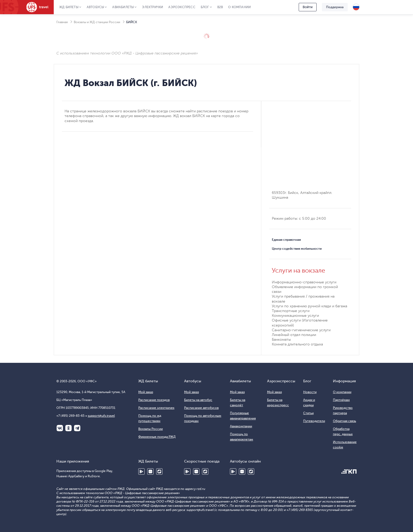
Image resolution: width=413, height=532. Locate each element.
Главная (62, 22)
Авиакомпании (241, 426)
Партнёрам (341, 400)
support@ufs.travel (101, 416)
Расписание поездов (154, 400)
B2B (220, 7)
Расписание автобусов (201, 408)
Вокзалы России (151, 429)
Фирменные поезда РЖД (157, 437)
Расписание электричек (156, 408)
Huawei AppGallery (150, 471)
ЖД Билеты (69, 7)
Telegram (77, 428)
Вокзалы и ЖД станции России (97, 22)
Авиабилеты (123, 7)
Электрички (153, 7)
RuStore (159, 471)
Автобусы (95, 7)
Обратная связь (345, 421)
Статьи (308, 413)
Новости (310, 392)
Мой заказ (146, 392)
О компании (239, 7)
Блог (205, 7)
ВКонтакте (60, 428)
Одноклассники (68, 428)
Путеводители (314, 421)
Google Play (141, 471)
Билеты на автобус (198, 400)
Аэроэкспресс (182, 7)
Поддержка (335, 7)
